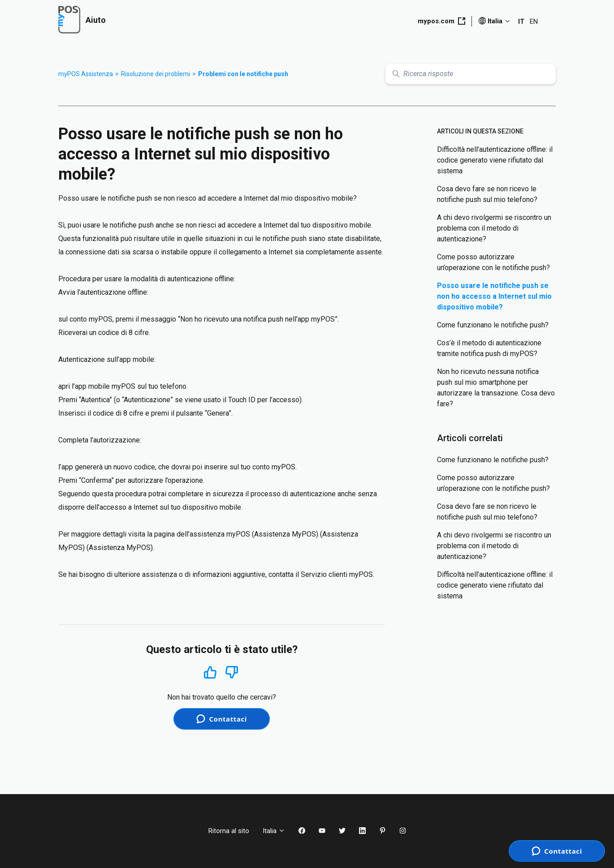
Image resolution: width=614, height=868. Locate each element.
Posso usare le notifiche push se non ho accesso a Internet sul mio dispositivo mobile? (494, 296)
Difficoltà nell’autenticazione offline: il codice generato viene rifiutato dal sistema (495, 160)
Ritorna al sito (229, 831)
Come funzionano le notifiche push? (493, 325)
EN (534, 21)
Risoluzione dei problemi (156, 74)
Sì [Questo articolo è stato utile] (210, 672)
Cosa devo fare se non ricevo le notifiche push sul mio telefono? (487, 194)
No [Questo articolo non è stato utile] (232, 672)
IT (521, 21)
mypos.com (441, 21)
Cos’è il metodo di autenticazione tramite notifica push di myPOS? (489, 348)
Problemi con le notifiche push (243, 74)
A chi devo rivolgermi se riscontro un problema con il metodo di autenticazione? (494, 228)
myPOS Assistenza (86, 74)
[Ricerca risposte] (471, 74)
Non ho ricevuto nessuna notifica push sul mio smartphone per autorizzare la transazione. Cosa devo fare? (496, 388)
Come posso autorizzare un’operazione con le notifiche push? (493, 262)
